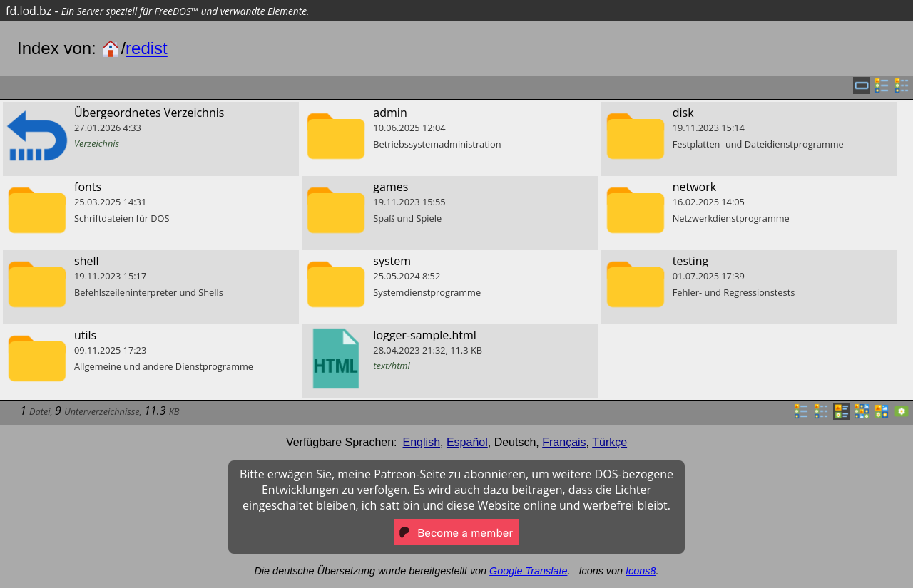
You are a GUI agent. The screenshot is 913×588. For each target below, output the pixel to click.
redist (147, 48)
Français (564, 442)
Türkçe (609, 442)
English (422, 442)
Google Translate (528, 571)
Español (467, 442)
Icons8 (641, 571)
